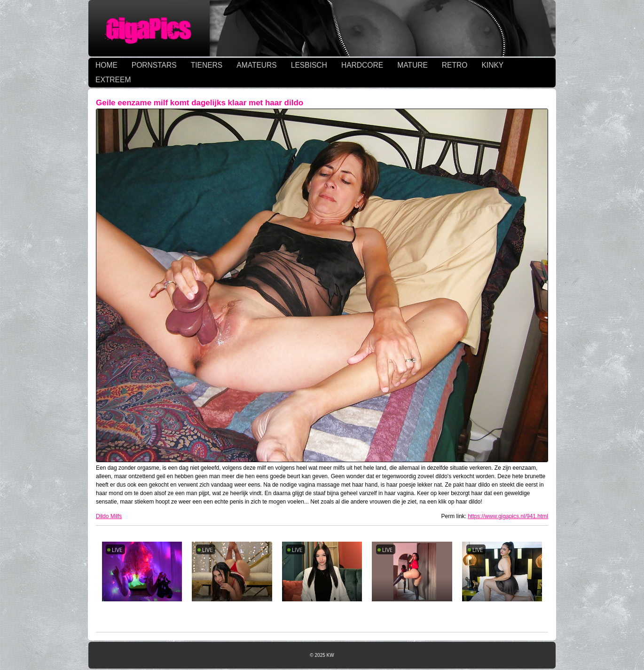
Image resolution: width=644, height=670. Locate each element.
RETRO (455, 65)
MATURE (412, 65)
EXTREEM (113, 80)
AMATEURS (256, 65)
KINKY (492, 65)
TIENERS (207, 65)
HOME (106, 65)
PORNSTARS (154, 65)
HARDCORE (362, 65)
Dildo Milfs (109, 516)
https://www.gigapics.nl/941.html (508, 516)
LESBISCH (309, 65)
